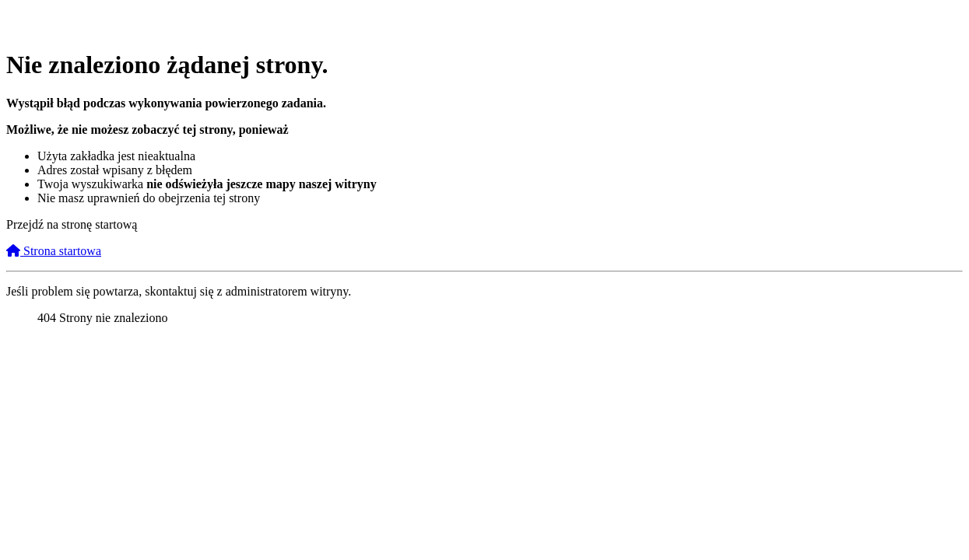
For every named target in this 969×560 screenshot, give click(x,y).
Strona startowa (54, 251)
